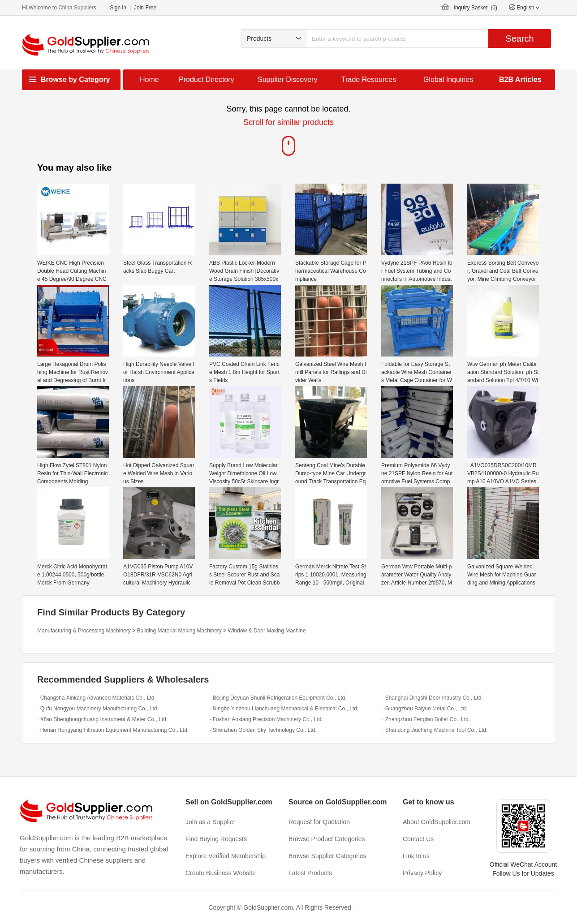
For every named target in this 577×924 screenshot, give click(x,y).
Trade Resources (369, 80)
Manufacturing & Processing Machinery (84, 631)
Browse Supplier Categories (327, 856)
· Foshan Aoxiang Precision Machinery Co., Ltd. (266, 719)
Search (519, 39)
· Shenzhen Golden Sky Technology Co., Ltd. (263, 730)
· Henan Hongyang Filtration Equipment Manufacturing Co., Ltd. (113, 730)
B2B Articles (520, 80)
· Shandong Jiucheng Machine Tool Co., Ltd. (435, 730)
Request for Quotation (319, 822)
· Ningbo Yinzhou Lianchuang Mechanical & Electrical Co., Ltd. (284, 709)
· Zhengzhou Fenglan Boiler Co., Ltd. (426, 719)
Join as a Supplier (210, 822)
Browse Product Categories (327, 839)
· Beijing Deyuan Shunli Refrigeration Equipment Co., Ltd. (278, 698)
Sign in (118, 8)
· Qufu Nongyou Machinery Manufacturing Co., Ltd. (98, 709)
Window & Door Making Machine (267, 631)
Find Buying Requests (216, 839)
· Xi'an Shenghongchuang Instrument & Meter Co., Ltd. (102, 719)
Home (149, 80)
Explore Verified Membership (226, 856)
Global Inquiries (448, 80)
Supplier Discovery (287, 80)
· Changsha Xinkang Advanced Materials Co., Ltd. (97, 698)
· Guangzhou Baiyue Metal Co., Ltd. (425, 709)
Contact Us (418, 839)
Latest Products (310, 873)
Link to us (416, 856)
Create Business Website (221, 873)
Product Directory (207, 80)
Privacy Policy (422, 873)
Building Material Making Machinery (179, 631)
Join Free (145, 8)
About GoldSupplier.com (437, 822)
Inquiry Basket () (476, 8)
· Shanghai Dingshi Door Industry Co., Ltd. (433, 698)
